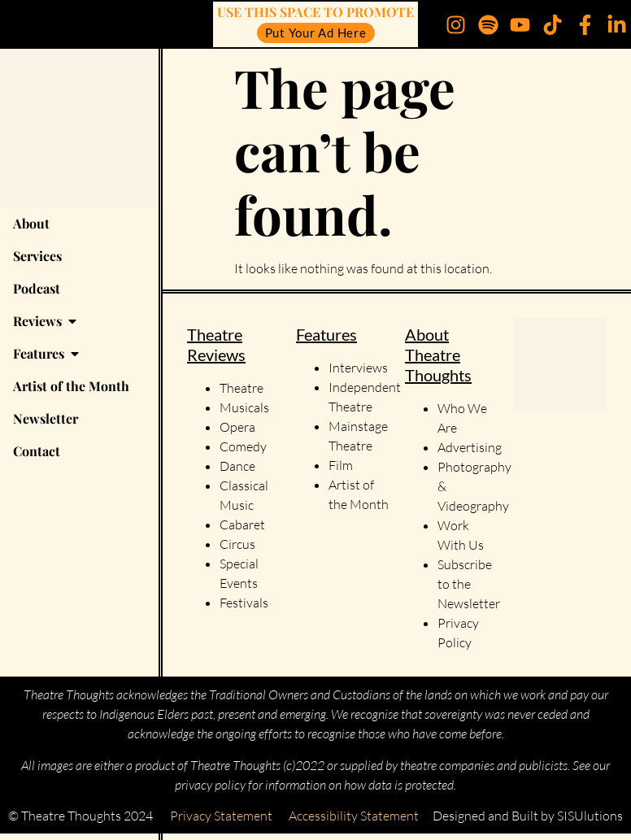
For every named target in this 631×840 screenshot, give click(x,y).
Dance (237, 466)
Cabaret (242, 524)
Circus (237, 544)
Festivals (244, 603)
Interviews (358, 368)
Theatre (242, 388)
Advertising (470, 447)
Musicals (244, 407)
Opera (237, 427)
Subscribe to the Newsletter (469, 584)
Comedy (243, 446)
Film (341, 465)
